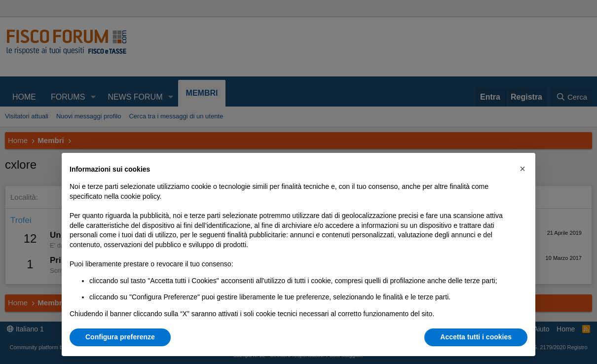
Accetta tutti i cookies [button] (476, 337)
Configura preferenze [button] (120, 337)
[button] (522, 169)
